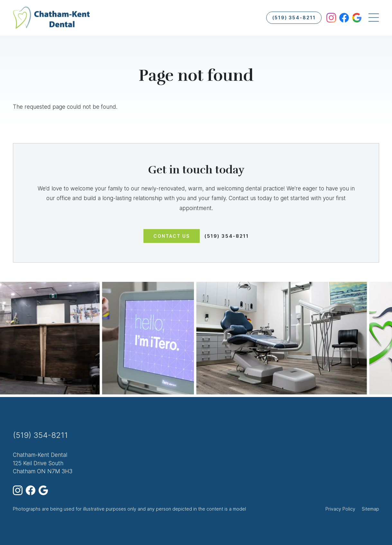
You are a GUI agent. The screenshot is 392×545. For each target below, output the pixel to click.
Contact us (172, 236)
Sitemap (370, 509)
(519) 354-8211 (294, 18)
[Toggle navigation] (374, 18)
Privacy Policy (340, 509)
